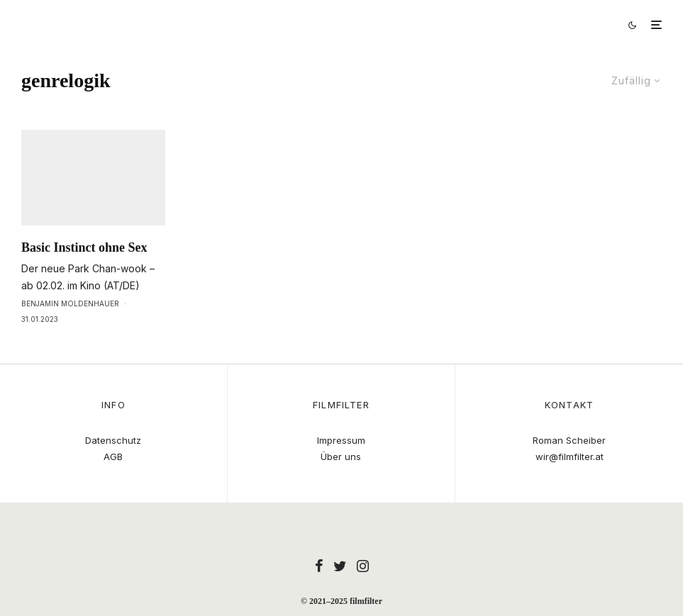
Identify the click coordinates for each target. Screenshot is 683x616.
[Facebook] (319, 566)
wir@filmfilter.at (570, 457)
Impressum (341, 440)
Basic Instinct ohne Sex (84, 276)
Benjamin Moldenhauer (70, 332)
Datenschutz (113, 440)
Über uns (341, 457)
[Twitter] (340, 566)
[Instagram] (363, 566)
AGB (113, 457)
